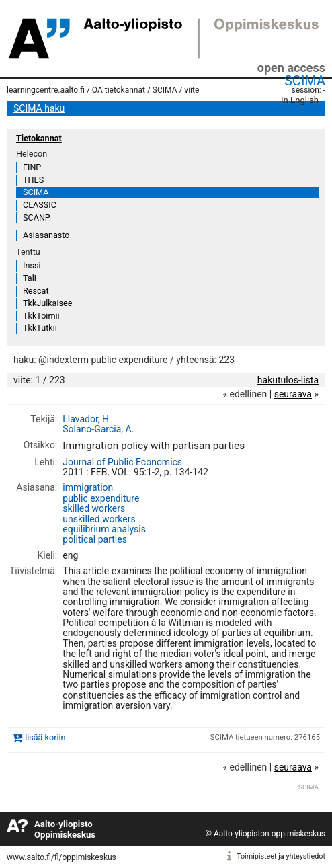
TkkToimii (41, 316)
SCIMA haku (39, 108)
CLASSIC (40, 205)
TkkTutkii (40, 328)
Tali (30, 278)
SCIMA (305, 81)
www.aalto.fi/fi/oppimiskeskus (61, 857)
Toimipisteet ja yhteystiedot (281, 856)
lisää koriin (45, 737)
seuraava (293, 394)
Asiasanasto (46, 235)
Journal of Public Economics (122, 462)
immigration (88, 487)
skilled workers (94, 508)
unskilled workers (99, 519)
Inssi (32, 265)
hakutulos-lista (288, 380)
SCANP (37, 218)
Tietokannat (39, 138)
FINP (32, 167)
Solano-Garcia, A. (98, 429)
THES (33, 180)
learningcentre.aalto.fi (46, 90)
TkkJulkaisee (47, 303)
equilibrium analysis (104, 529)
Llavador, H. (87, 419)
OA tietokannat (119, 90)
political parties (95, 539)
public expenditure (101, 498)
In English (300, 100)
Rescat (36, 291)
